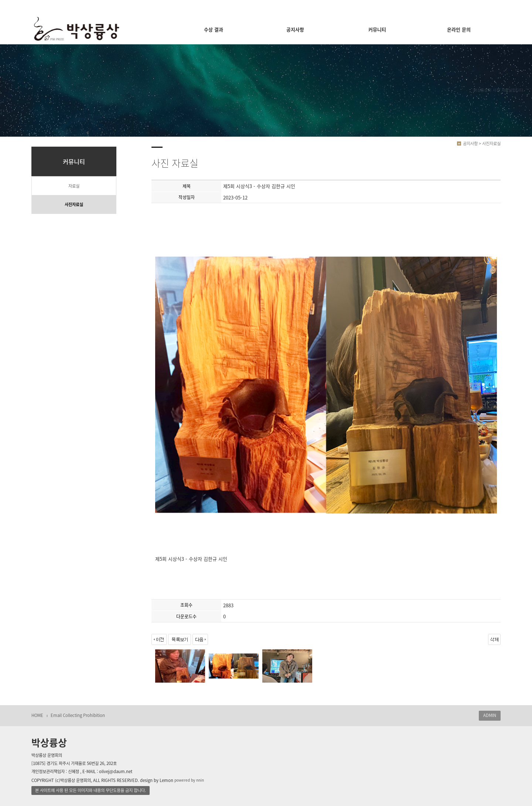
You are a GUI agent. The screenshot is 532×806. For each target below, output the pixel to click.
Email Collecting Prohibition (78, 715)
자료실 (74, 186)
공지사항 (295, 29)
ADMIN (490, 715)
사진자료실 (74, 204)
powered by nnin (189, 780)
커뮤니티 (377, 29)
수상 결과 (214, 29)
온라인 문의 (459, 29)
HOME (37, 715)
